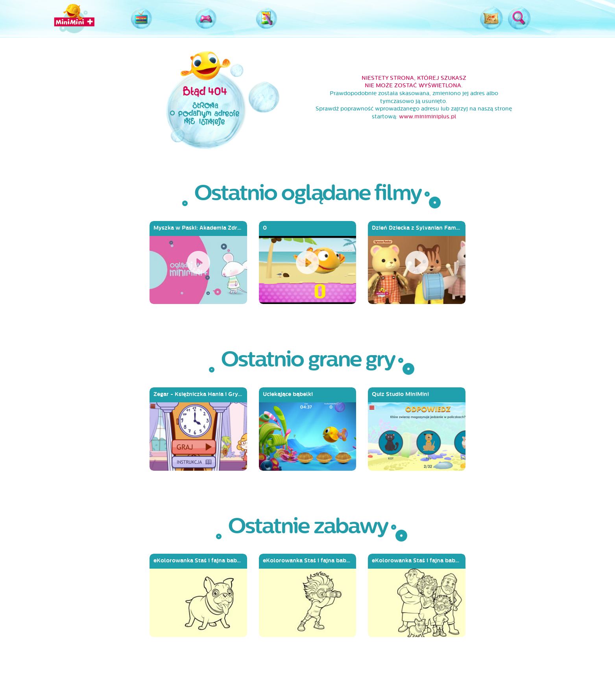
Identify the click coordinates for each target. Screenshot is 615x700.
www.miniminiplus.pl (428, 117)
